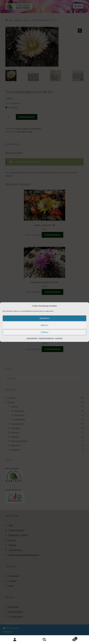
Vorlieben (45, 332)
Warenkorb (68, 638)
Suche (44, 640)
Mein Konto (15, 640)
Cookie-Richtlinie (32, 338)
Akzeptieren (44, 318)
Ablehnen (45, 325)
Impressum (59, 338)
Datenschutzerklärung (46, 338)
